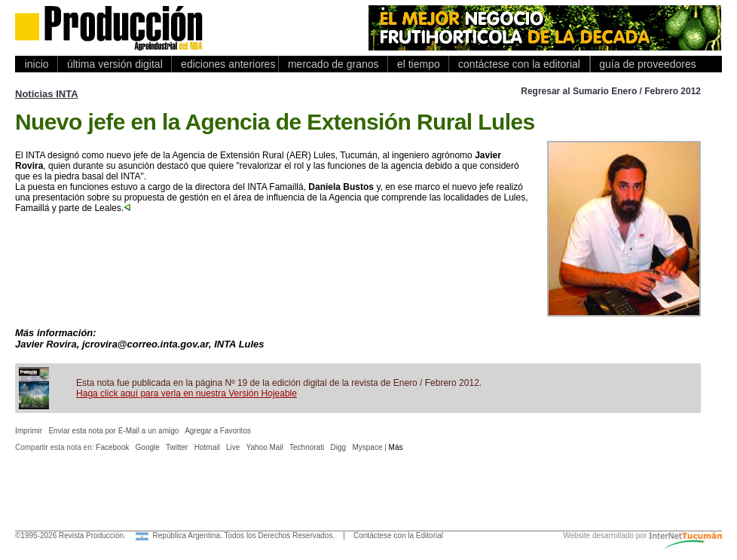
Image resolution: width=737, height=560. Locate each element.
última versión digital (115, 64)
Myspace (367, 447)
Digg (339, 447)
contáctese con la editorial (519, 64)
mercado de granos (333, 64)
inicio (37, 64)
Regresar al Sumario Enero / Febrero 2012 (611, 91)
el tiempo (418, 64)
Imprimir (29, 431)
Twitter (177, 447)
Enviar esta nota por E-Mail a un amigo (113, 431)
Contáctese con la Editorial (398, 536)
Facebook (112, 447)
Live (233, 447)
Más (396, 447)
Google (148, 447)
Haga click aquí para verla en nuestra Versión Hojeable (187, 393)
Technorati (307, 447)
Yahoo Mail (265, 447)
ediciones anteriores (225, 64)
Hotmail (207, 447)
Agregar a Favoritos (218, 431)
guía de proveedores (645, 64)
